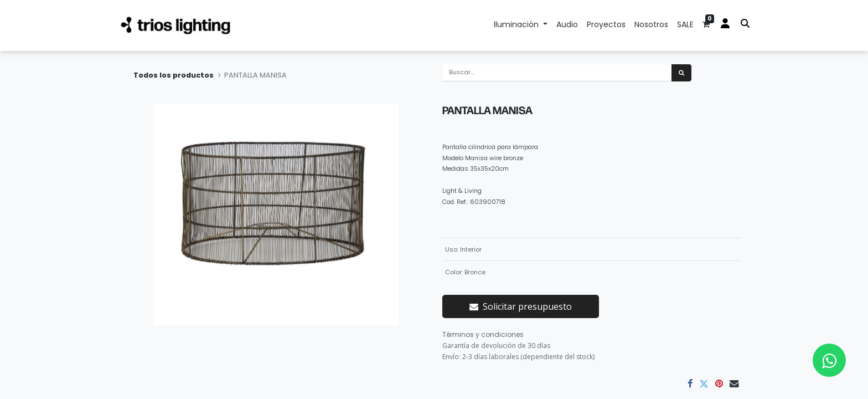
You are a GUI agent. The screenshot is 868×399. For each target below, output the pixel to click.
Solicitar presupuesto (521, 306)
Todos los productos (174, 75)
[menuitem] (567, 25)
